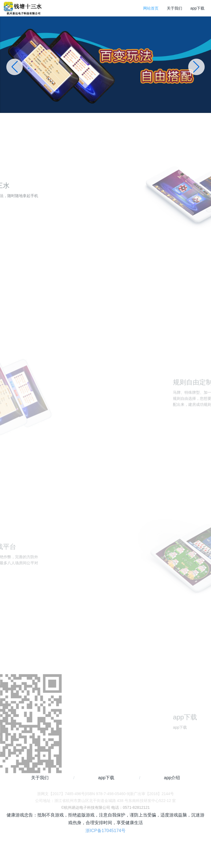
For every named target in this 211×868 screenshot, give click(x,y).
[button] (196, 67)
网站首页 (151, 8)
